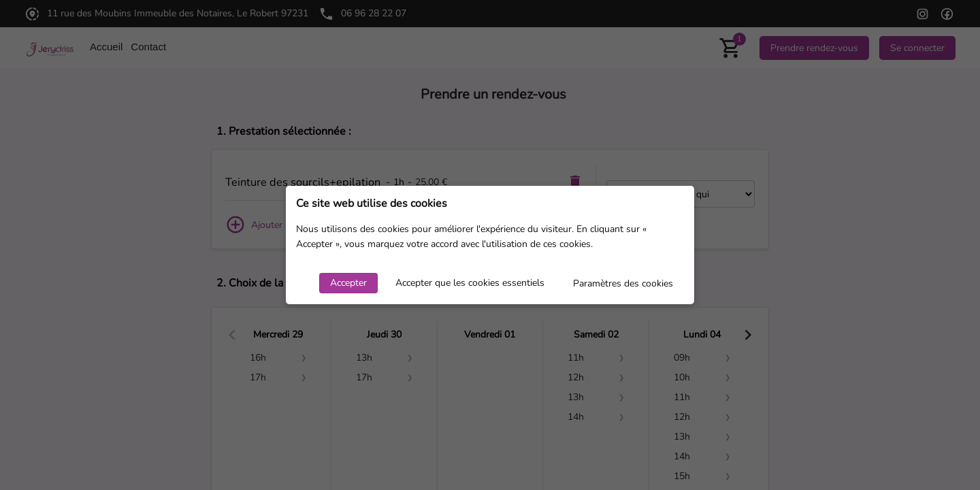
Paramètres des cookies (623, 283)
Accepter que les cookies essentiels (470, 283)
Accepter (348, 283)
